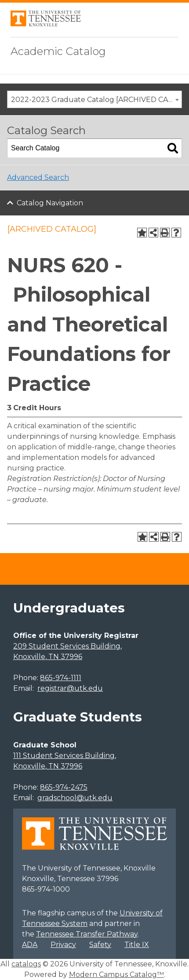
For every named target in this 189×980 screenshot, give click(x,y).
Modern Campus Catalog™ (116, 975)
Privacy (63, 945)
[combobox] (94, 99)
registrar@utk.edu (70, 688)
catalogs (26, 964)
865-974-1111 (61, 678)
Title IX (137, 945)
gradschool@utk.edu (75, 798)
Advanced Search (38, 177)
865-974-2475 (64, 787)
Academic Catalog (58, 51)
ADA (30, 945)
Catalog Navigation (50, 203)
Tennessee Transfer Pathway (87, 934)
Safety (100, 945)
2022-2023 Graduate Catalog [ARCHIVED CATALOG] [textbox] (96, 100)
